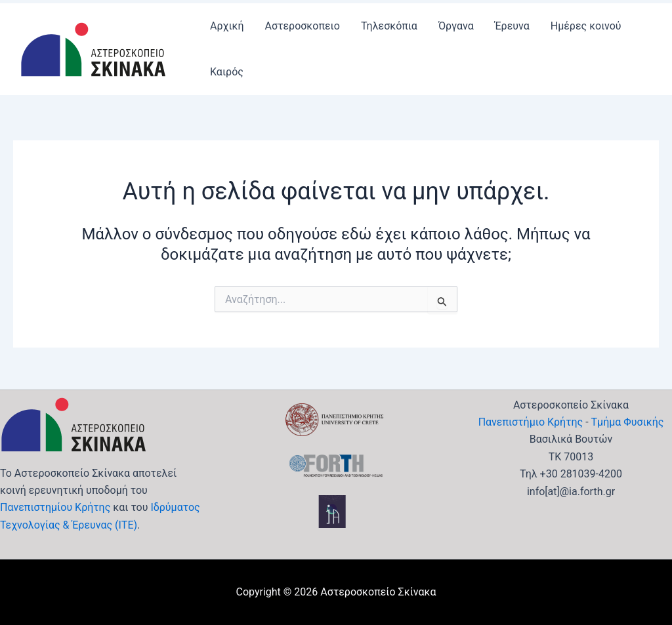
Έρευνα (512, 26)
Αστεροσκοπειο (303, 26)
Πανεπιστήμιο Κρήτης (531, 422)
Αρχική (227, 26)
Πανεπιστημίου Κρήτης (55, 507)
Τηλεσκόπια (389, 26)
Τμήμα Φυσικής (628, 422)
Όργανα (456, 26)
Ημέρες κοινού (586, 26)
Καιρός (227, 72)
